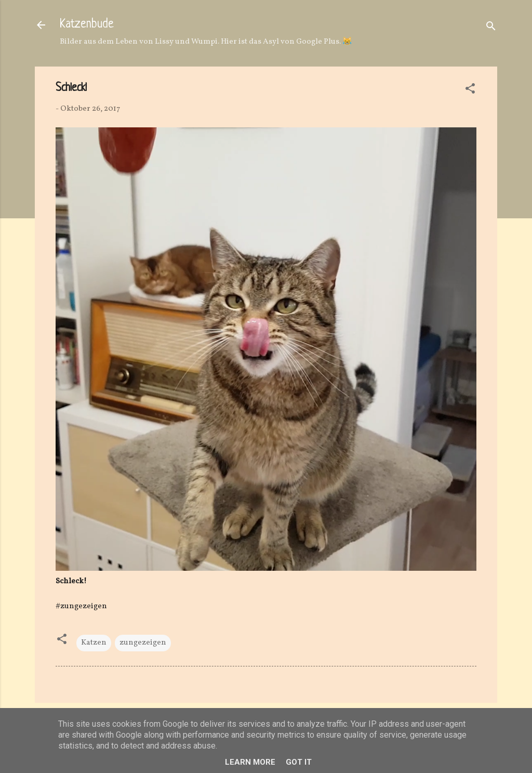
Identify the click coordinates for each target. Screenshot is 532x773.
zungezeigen (143, 643)
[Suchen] (491, 28)
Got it (299, 762)
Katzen (94, 643)
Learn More (250, 762)
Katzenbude (87, 25)
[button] (470, 91)
